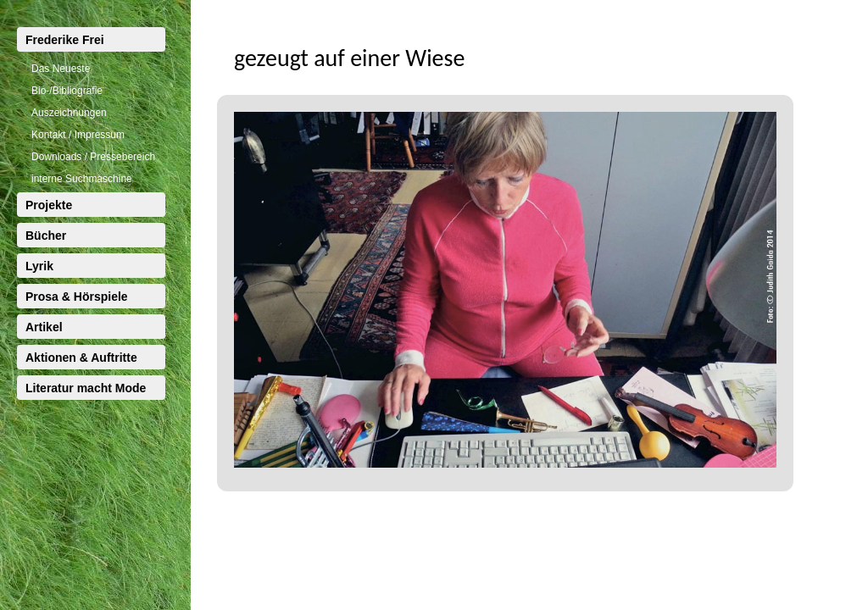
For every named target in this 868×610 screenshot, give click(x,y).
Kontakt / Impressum (78, 135)
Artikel (44, 327)
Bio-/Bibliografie (67, 91)
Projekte (49, 205)
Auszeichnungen (69, 113)
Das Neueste (61, 69)
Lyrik (39, 266)
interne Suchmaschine (82, 179)
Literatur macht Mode (86, 388)
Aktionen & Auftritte (81, 358)
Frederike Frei (65, 40)
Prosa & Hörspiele (77, 297)
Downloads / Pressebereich (93, 157)
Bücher (46, 236)
